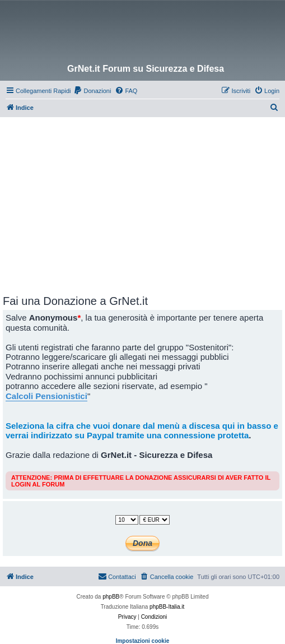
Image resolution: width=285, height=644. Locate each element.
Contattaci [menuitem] (117, 576)
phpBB (111, 597)
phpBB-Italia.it (167, 607)
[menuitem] (92, 91)
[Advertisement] (144, 201)
